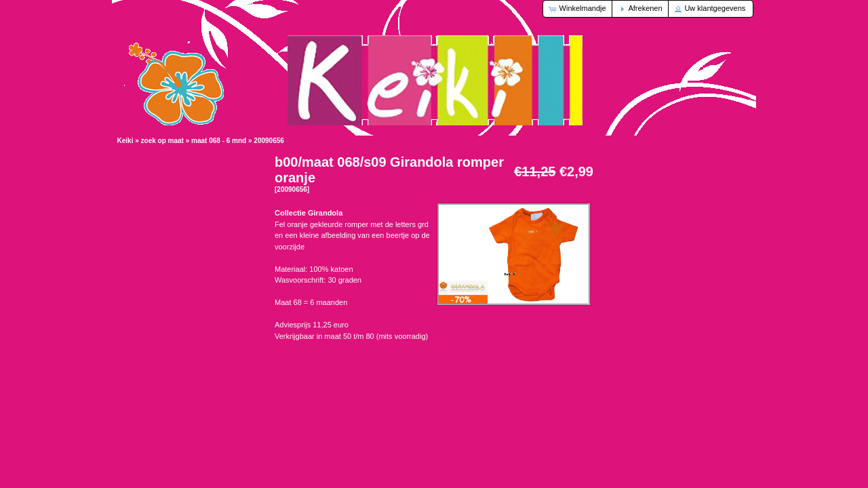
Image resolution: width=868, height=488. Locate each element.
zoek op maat (162, 141)
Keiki (125, 141)
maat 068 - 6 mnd (219, 141)
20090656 (269, 141)
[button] (578, 9)
